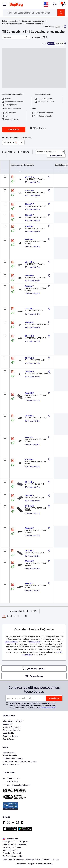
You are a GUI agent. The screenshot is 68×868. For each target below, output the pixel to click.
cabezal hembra (11, 642)
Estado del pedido (10, 756)
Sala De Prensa (9, 739)
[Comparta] (64, 27)
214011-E (29, 177)
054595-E (29, 496)
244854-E (29, 239)
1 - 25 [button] (18, 152)
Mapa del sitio (8, 733)
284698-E (29, 215)
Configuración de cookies (13, 856)
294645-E (29, 372)
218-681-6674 (10, 782)
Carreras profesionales (12, 730)
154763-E (29, 358)
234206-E (29, 459)
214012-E (29, 190)
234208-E (29, 561)
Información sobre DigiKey (13, 721)
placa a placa (34, 642)
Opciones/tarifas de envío (13, 759)
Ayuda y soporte (9, 753)
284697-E (29, 204)
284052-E (29, 322)
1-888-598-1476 (11, 778)
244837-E (29, 437)
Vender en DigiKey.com (12, 727)
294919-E (29, 336)
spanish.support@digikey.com (17, 785)
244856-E (29, 506)
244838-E (29, 528)
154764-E (29, 482)
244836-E (29, 286)
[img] (16, 5)
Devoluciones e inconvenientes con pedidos (20, 762)
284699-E (29, 275)
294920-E (29, 416)
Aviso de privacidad (47, 707)
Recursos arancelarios (11, 765)
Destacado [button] (46, 152)
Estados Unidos (10, 839)
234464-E (29, 262)
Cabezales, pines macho (35, 24)
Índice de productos (10, 21)
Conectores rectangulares (12, 24)
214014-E (29, 226)
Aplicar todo (14, 129)
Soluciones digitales (11, 736)
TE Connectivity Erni (32, 182)
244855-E (29, 393)
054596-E (29, 551)
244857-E (29, 583)
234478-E (29, 309)
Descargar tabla (56, 156)
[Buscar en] (14, 37)
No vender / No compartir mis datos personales (34, 864)
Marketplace (8, 724)
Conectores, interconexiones (33, 21)
